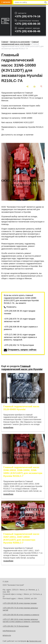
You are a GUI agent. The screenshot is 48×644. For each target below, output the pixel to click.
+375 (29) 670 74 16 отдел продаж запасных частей (20, 320)
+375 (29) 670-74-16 (27, 16)
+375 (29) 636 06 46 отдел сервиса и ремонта (21, 328)
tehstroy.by (7, 635)
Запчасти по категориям (20, 42)
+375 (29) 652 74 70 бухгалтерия (19, 345)
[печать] (34, 87)
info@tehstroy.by (9, 631)
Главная (5, 42)
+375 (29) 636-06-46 (27, 31)
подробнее (8, 427)
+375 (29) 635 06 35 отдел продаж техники (20, 312)
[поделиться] (27, 87)
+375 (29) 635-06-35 (27, 24)
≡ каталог (6, 2)
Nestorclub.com (35, 641)
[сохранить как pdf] (41, 87)
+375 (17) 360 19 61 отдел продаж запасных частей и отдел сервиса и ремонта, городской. (20, 337)
